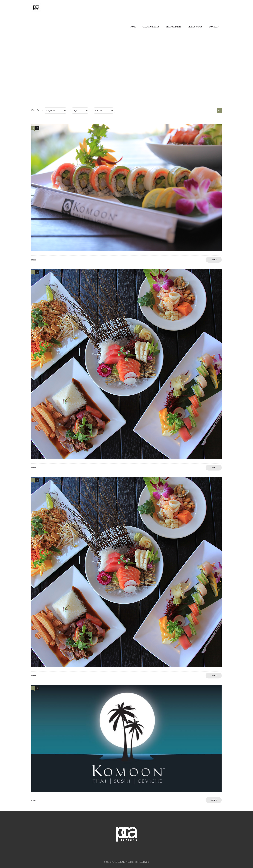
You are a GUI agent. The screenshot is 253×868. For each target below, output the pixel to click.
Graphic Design (151, 27)
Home (133, 27)
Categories (50, 110)
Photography (174, 27)
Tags (75, 110)
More (34, 260)
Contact (214, 27)
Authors (98, 110)
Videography (195, 27)
